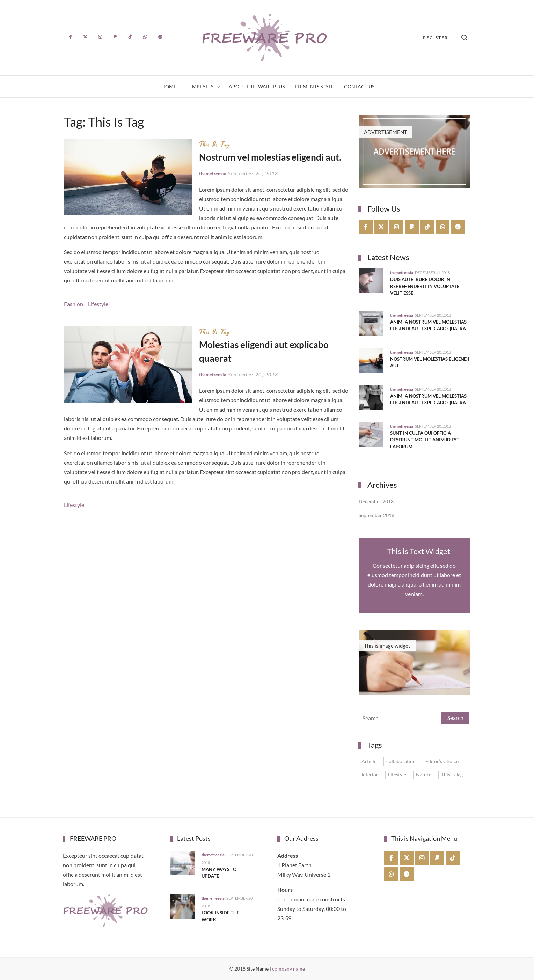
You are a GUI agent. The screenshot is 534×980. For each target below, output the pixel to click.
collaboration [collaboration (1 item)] (401, 761)
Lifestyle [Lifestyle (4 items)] (397, 775)
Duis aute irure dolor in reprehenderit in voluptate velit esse (425, 286)
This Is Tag (215, 145)
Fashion (74, 304)
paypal (412, 227)
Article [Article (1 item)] (369, 761)
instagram (397, 227)
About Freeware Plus (257, 86)
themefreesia (213, 174)
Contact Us (359, 86)
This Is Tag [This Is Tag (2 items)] (452, 775)
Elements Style (314, 86)
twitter (381, 227)
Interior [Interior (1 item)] (370, 775)
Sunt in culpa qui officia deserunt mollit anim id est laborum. (425, 440)
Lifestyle (98, 304)
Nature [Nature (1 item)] (424, 775)
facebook (366, 227)
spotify (458, 227)
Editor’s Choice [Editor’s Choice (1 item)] (442, 761)
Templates (200, 86)
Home (169, 86)
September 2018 (376, 515)
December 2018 (376, 502)
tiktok (427, 227)
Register (436, 38)
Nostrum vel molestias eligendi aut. (270, 157)
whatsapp (443, 227)
